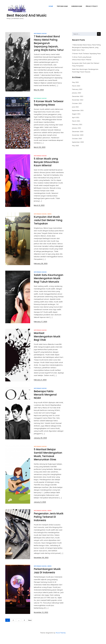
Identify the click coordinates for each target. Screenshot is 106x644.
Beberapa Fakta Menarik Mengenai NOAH (45, 402)
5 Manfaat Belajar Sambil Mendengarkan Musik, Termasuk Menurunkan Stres (48, 462)
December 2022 (78, 103)
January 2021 (77, 135)
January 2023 (77, 100)
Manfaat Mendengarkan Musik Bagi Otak (47, 344)
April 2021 (76, 125)
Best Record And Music (29, 16)
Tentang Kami (62, 23)
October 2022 (77, 111)
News (49, 221)
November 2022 (78, 107)
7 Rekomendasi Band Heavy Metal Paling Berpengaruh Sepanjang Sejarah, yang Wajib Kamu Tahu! (49, 50)
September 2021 (78, 118)
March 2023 (76, 93)
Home (51, 23)
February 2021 (77, 132)
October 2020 (77, 146)
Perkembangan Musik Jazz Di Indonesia (47, 578)
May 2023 (75, 89)
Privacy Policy (92, 23)
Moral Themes (61, 640)
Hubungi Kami (77, 23)
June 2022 (75, 114)
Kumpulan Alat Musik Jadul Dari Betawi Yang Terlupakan (48, 227)
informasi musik (40, 41)
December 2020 (78, 139)
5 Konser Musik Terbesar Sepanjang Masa (49, 110)
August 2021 (76, 121)
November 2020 (78, 142)
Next (30, 627)
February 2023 (77, 96)
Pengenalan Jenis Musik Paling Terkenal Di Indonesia (49, 524)
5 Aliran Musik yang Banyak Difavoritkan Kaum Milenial (46, 169)
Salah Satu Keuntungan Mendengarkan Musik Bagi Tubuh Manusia (49, 285)
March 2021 (76, 128)
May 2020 (75, 153)
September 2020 (78, 149)
